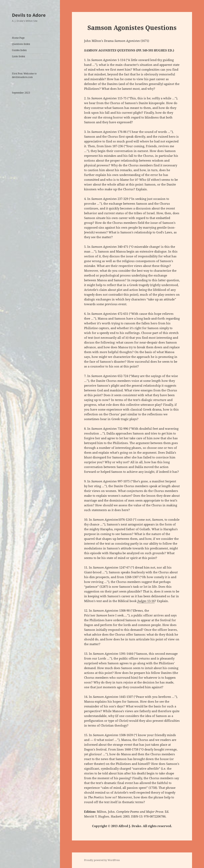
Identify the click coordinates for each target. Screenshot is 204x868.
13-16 (146, 601)
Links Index (19, 56)
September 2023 (21, 93)
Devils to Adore (29, 15)
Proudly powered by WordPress (102, 860)
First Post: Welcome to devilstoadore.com (24, 75)
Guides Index (19, 50)
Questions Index (21, 44)
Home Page (18, 38)
